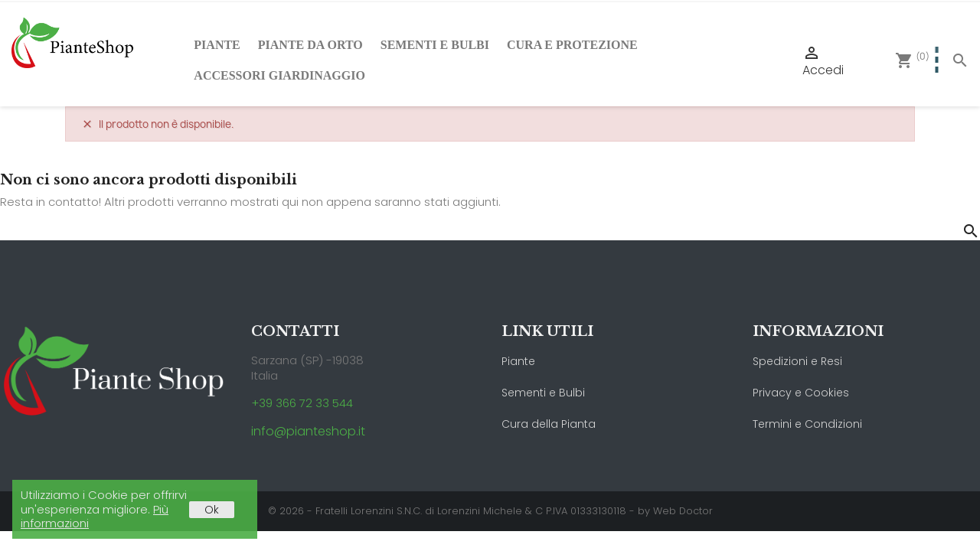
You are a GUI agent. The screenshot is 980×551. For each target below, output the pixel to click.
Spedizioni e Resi (797, 361)
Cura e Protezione (572, 45)
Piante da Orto (310, 45)
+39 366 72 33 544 (302, 403)
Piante (217, 45)
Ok (212, 510)
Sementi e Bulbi (435, 45)
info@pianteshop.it (308, 431)
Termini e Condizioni (807, 424)
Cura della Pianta (549, 424)
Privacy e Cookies (801, 393)
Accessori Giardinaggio (279, 75)
